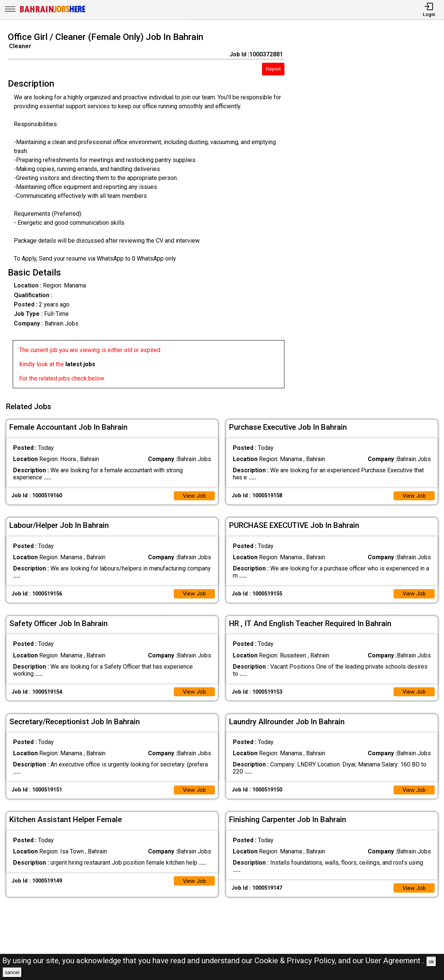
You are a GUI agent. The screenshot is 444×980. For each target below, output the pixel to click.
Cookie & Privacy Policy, (296, 961)
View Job (194, 493)
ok (431, 962)
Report (273, 69)
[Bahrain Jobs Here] (53, 12)
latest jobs (80, 364)
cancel (12, 972)
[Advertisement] (370, 212)
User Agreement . (395, 961)
